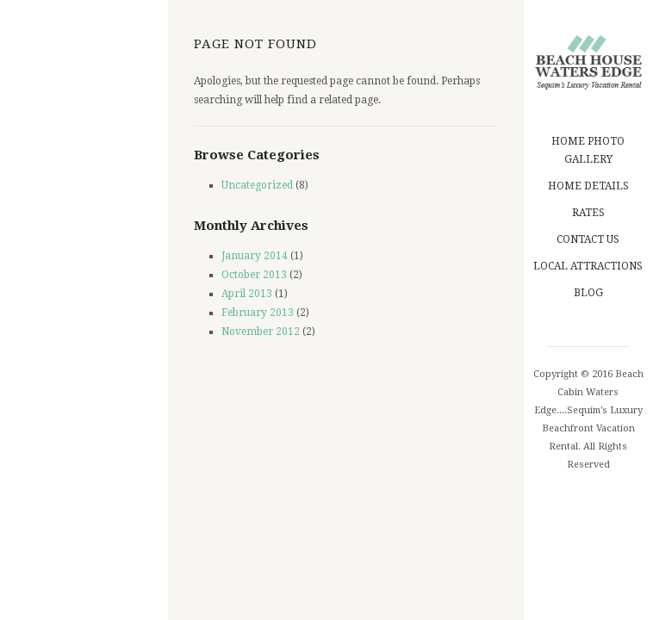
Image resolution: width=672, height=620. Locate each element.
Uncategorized (257, 185)
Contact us (588, 239)
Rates (588, 213)
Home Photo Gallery (589, 150)
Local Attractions (588, 266)
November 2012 (261, 332)
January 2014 (255, 256)
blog (588, 293)
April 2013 (247, 294)
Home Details (588, 186)
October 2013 (254, 275)
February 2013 (258, 313)
